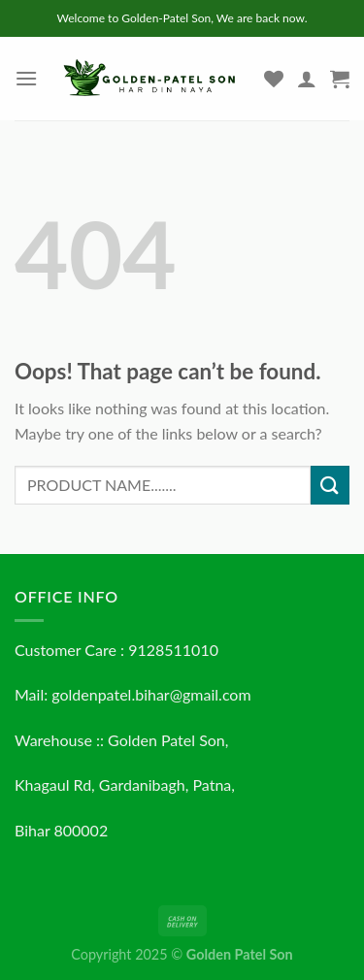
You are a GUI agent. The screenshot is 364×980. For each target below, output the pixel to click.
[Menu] (26, 78)
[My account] (307, 79)
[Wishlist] (274, 79)
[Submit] (330, 485)
